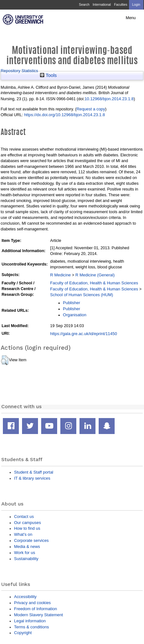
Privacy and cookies (32, 603)
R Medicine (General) (95, 275)
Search (84, 5)
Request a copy (91, 109)
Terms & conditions (31, 627)
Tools (48, 75)
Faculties (121, 5)
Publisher (72, 303)
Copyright (23, 633)
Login (136, 5)
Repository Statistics (19, 71)
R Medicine (61, 275)
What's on (23, 534)
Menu (131, 18)
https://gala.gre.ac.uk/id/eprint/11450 (83, 334)
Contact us (24, 517)
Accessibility (25, 597)
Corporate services (31, 540)
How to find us (27, 528)
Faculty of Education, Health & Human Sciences (94, 283)
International (102, 5)
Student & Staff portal (34, 472)
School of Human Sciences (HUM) (82, 295)
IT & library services (32, 478)
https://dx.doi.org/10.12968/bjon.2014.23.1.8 (64, 115)
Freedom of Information (35, 609)
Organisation (75, 315)
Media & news (27, 547)
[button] (5, 360)
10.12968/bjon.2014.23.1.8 (109, 99)
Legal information (30, 621)
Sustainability (26, 559)
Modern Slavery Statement (38, 615)
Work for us (25, 553)
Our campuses (27, 523)
